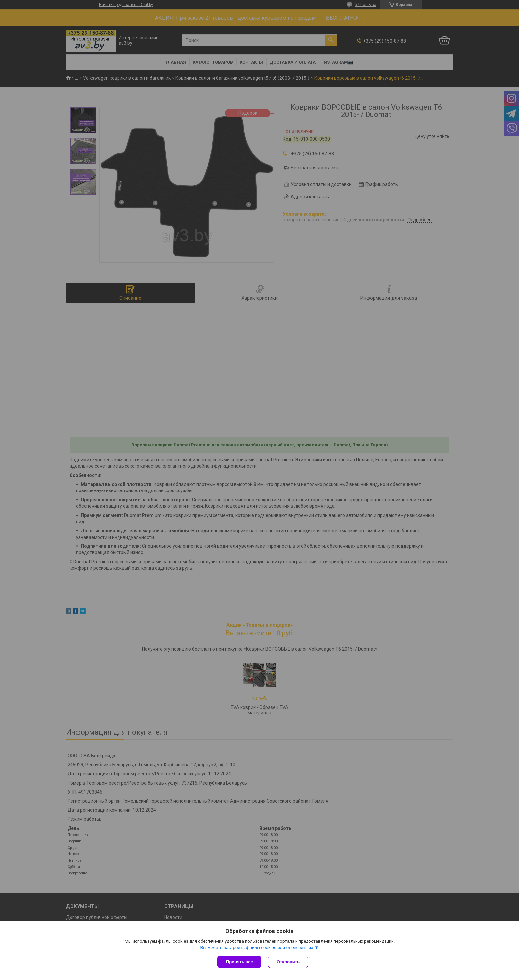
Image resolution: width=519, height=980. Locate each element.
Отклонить (288, 962)
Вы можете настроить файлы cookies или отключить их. (257, 947)
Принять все (239, 962)
